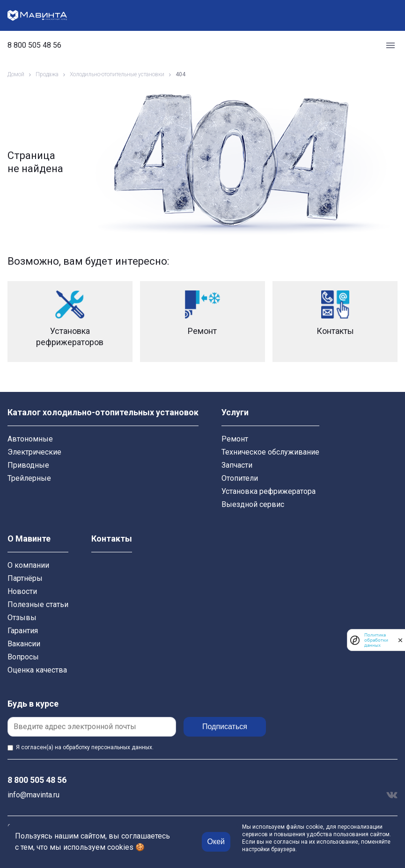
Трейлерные (29, 478)
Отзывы (22, 618)
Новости (22, 591)
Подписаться (225, 727)
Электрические (34, 452)
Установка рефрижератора (269, 491)
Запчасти (237, 465)
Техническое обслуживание (270, 452)
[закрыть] (400, 640)
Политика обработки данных (376, 640)
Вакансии (24, 644)
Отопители (240, 478)
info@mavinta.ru (33, 795)
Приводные (28, 465)
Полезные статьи (38, 604)
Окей (216, 842)
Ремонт (235, 439)
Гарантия (23, 631)
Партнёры (25, 578)
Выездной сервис (253, 504)
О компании (28, 565)
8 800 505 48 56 (34, 45)
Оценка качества (37, 670)
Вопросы (23, 657)
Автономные (30, 439)
